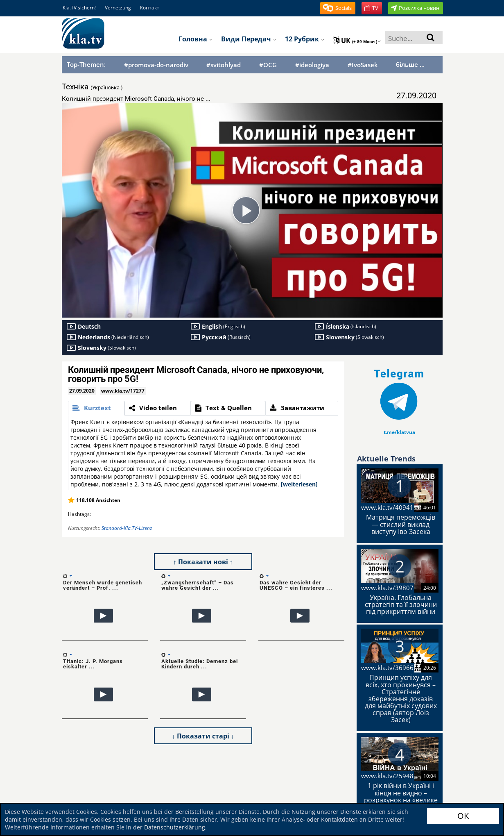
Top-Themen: (86, 64)
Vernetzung (118, 8)
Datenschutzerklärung (175, 827)
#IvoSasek (363, 65)
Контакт (150, 8)
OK (463, 816)
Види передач (249, 39)
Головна (196, 39)
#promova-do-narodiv (156, 65)
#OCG (268, 65)
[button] (338, 8)
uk (357, 41)
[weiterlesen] (299, 484)
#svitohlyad (224, 65)
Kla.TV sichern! (79, 8)
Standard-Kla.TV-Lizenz (127, 528)
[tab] (96, 408)
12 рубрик (305, 39)
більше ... (410, 64)
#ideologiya (312, 65)
